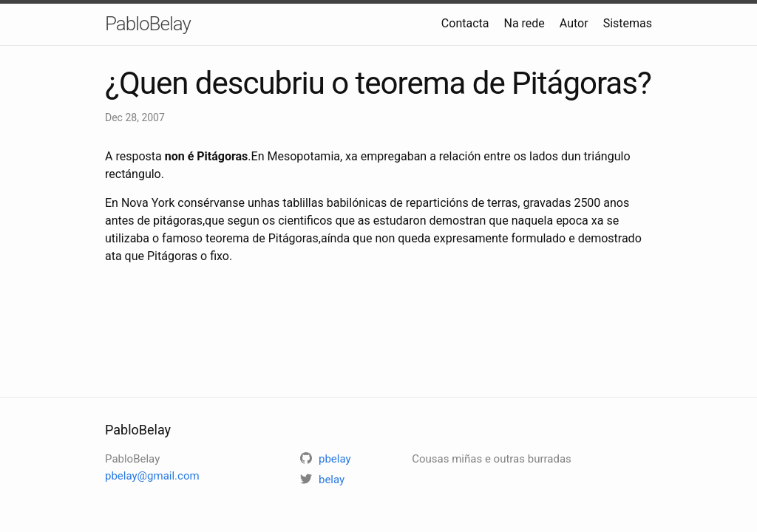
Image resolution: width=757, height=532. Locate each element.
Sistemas (628, 23)
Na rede (524, 23)
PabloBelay (148, 24)
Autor (574, 23)
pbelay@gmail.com (152, 476)
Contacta (465, 23)
